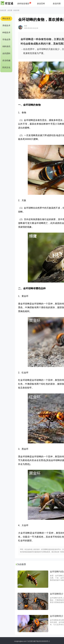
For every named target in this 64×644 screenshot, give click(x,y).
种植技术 (6, 33)
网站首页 (6, 19)
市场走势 (6, 39)
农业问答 (57, 4)
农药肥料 (6, 53)
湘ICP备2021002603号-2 (41, 641)
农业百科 (41, 4)
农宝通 (10, 10)
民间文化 (6, 67)
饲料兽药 (6, 46)
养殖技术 (6, 26)
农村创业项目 (23, 4)
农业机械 (6, 60)
